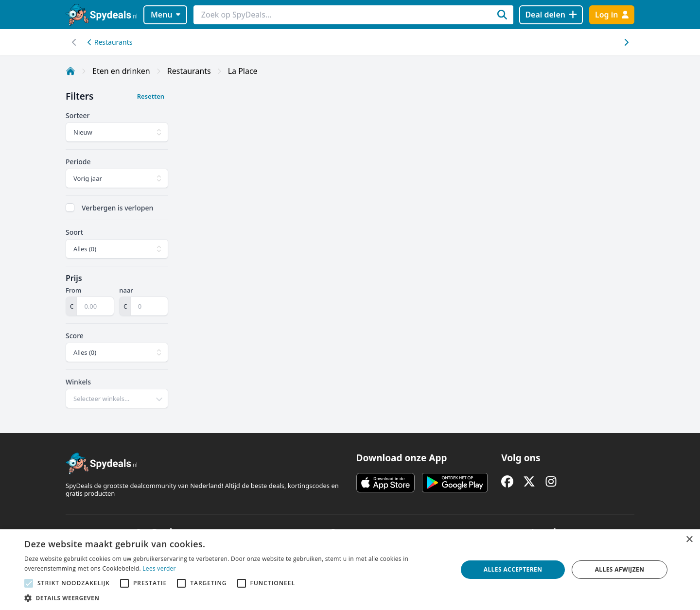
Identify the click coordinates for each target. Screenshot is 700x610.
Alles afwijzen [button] (620, 569)
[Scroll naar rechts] (74, 42)
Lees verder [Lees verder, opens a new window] (159, 568)
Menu (166, 15)
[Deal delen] (551, 15)
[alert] (350, 570)
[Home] (70, 71)
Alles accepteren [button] (513, 569)
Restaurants (110, 42)
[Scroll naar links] (626, 42)
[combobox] (117, 399)
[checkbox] (70, 208)
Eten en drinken (121, 71)
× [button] (689, 540)
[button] (235, 598)
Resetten (151, 96)
